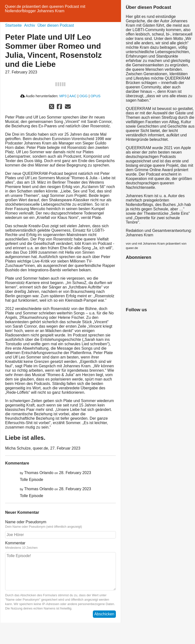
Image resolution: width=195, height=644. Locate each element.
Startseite (13, 25)
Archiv (30, 25)
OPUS (95, 96)
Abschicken (104, 614)
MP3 (63, 96)
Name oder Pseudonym (61, 524)
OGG (84, 96)
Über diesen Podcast (56, 25)
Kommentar (61, 545)
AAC (73, 96)
